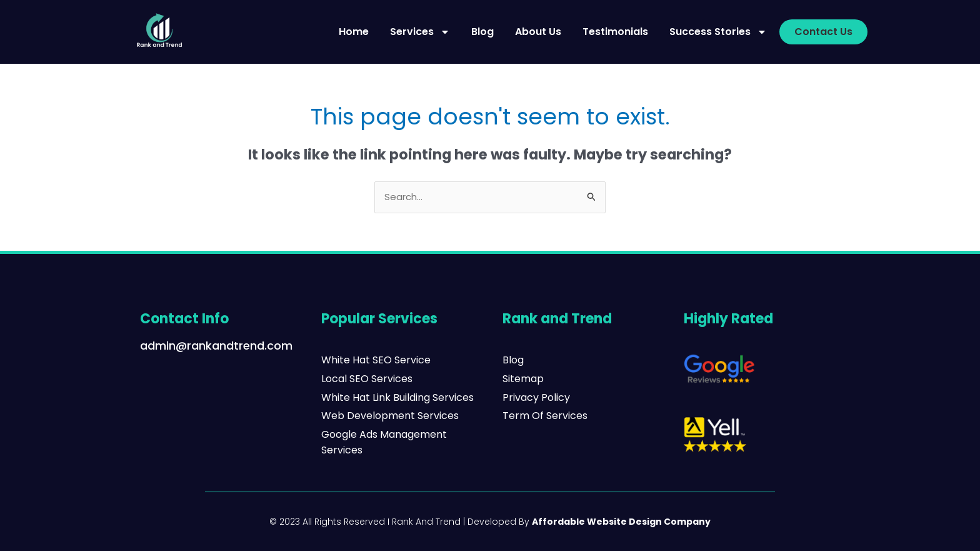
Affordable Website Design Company (621, 522)
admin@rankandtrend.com (216, 346)
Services (420, 32)
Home (354, 32)
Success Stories (718, 32)
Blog (482, 32)
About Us (538, 32)
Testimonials (615, 32)
